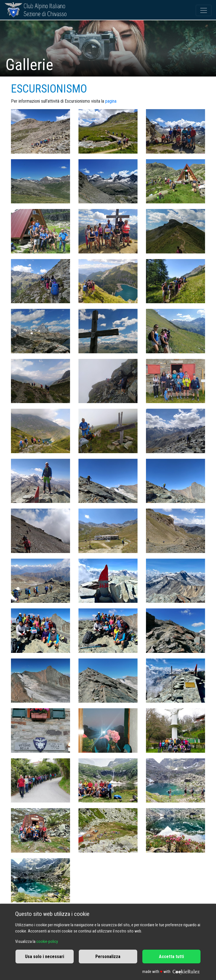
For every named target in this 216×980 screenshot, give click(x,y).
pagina (111, 101)
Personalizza (108, 957)
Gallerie (29, 65)
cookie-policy (47, 942)
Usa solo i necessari (45, 957)
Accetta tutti (171, 957)
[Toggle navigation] (204, 10)
